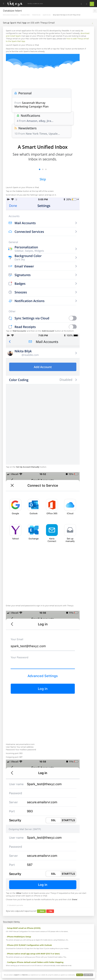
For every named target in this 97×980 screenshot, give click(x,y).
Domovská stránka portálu (11, 15)
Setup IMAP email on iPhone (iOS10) (23, 928)
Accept (80, 975)
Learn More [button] (88, 975)
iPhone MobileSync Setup (18, 937)
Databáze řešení (25, 15)
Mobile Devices (36, 15)
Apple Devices (47, 15)
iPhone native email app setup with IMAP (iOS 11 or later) (33, 954)
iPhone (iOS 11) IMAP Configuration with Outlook (29, 945)
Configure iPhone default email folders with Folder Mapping (35, 962)
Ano (41, 911)
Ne (50, 911)
